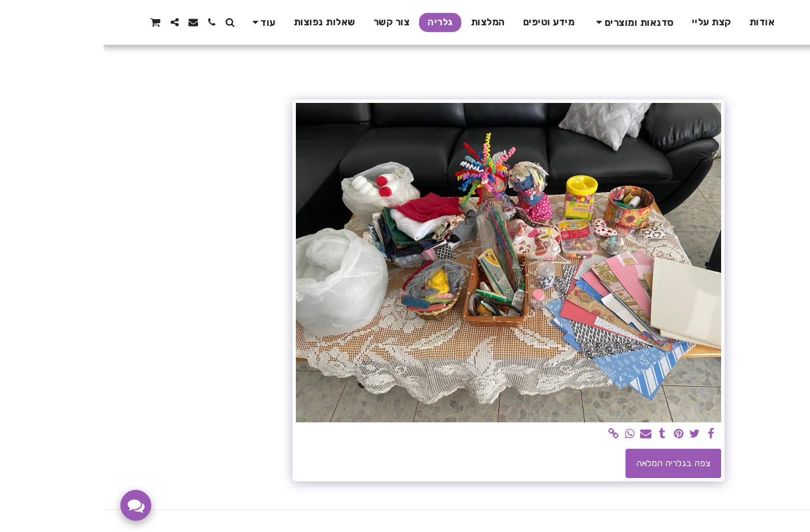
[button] (530, 22)
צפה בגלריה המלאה (570, 463)
